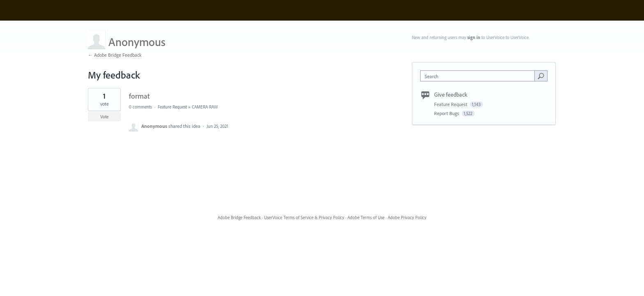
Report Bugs (447, 113)
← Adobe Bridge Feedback (115, 55)
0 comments (140, 107)
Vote (105, 117)
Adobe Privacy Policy (407, 217)
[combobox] (480, 76)
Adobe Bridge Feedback (239, 217)
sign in (474, 37)
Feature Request (172, 107)
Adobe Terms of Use (366, 217)
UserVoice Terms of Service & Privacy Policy (304, 217)
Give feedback (451, 95)
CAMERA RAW (205, 107)
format (139, 96)
